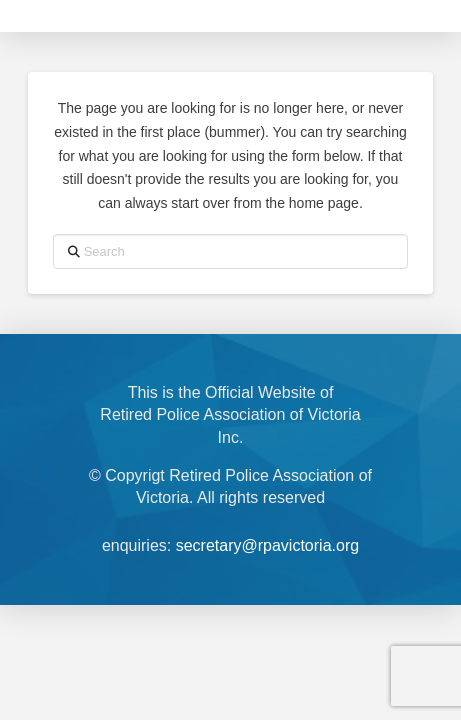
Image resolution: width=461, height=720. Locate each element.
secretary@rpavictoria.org (267, 545)
